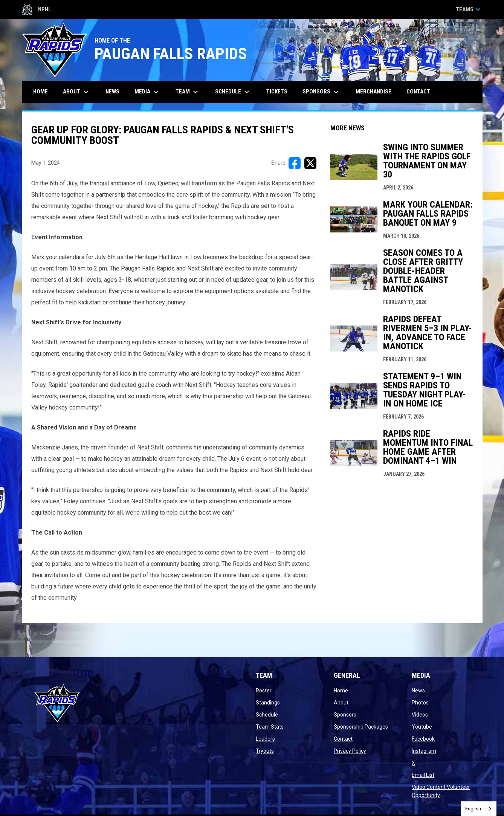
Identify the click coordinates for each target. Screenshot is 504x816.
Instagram (424, 751)
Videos (420, 715)
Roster (264, 691)
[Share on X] (310, 163)
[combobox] (479, 809)
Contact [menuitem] (418, 92)
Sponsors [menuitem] (321, 92)
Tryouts (265, 751)
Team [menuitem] (188, 92)
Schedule (267, 715)
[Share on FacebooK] (295, 163)
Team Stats (270, 727)
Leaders (265, 739)
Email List (423, 775)
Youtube (422, 727)
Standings (268, 703)
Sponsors (345, 715)
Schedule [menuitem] (233, 92)
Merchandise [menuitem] (373, 92)
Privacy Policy (350, 751)
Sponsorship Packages (361, 727)
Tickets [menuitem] (280, 91)
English (473, 809)
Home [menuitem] (40, 92)
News (418, 691)
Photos (420, 703)
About (341, 703)
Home (341, 691)
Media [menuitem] (147, 92)
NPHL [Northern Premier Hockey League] (37, 9)
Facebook (423, 739)
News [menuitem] (112, 92)
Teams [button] (469, 9)
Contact (343, 739)
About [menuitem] (77, 92)
